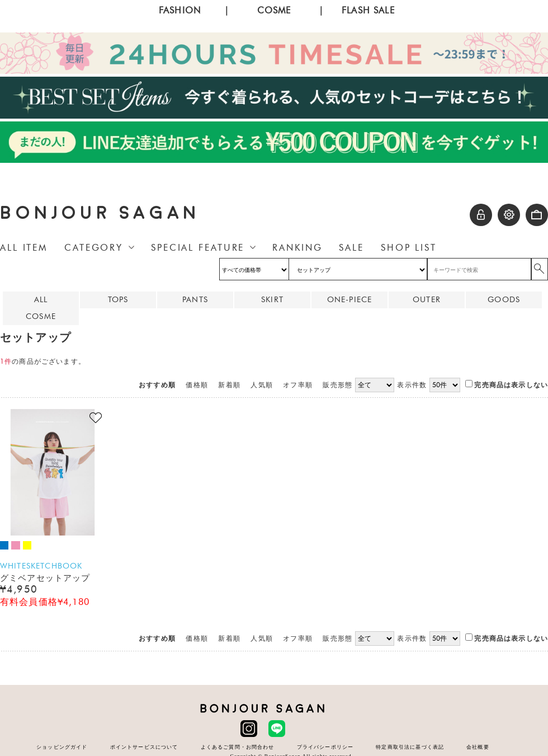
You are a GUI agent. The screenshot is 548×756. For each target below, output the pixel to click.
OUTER (427, 300)
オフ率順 (298, 385)
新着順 (229, 385)
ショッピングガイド (62, 747)
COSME (274, 10)
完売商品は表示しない (507, 385)
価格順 (197, 385)
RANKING (297, 248)
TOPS (118, 300)
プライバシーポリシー (325, 747)
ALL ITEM (24, 248)
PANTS (195, 300)
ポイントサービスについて (144, 747)
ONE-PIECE (349, 300)
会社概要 (478, 747)
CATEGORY (94, 248)
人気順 (261, 385)
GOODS (504, 300)
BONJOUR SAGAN (100, 213)
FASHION (180, 10)
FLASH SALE (368, 10)
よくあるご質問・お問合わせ (238, 747)
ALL (41, 300)
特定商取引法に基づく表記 (410, 747)
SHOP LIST (409, 248)
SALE (351, 248)
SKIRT (272, 300)
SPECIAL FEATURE (198, 248)
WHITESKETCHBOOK (41, 566)
